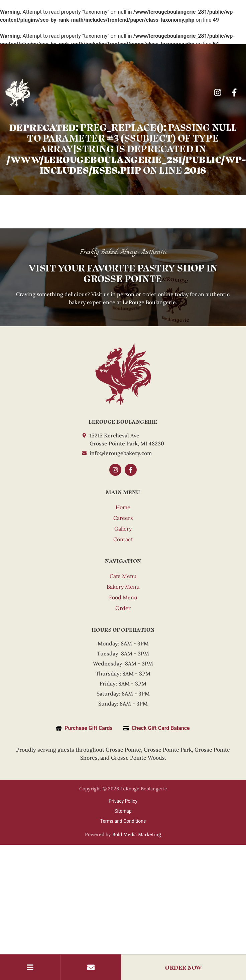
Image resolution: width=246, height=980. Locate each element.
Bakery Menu (123, 587)
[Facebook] (235, 92)
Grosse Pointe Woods (138, 758)
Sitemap (123, 811)
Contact (123, 539)
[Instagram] (218, 92)
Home (123, 507)
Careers (123, 518)
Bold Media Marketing (137, 834)
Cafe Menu (123, 576)
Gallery (123, 529)
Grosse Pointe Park (168, 750)
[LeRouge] (123, 374)
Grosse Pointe (123, 750)
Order (123, 608)
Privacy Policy (123, 801)
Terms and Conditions (123, 821)
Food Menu (123, 597)
